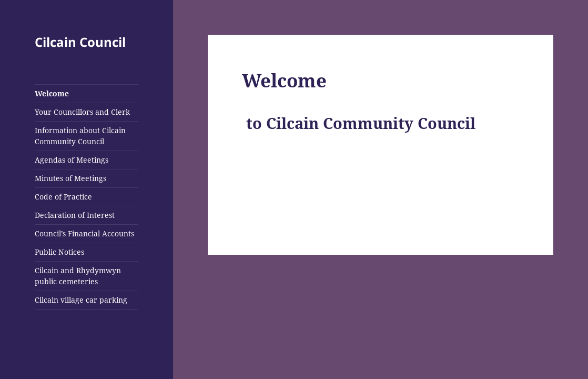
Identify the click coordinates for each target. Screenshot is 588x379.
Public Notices (59, 252)
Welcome (52, 93)
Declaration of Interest (75, 215)
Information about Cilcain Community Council (80, 136)
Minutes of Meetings (70, 178)
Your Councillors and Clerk (82, 112)
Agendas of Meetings (72, 160)
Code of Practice (63, 197)
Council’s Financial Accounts (84, 233)
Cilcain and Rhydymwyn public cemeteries (78, 276)
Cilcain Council (80, 42)
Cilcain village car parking (81, 300)
